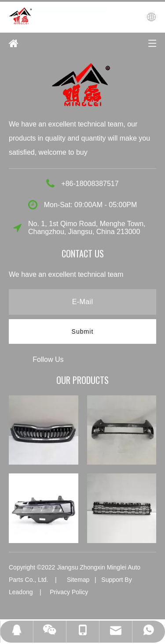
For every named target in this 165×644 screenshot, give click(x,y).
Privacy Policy (69, 592)
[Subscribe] (83, 331)
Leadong (21, 592)
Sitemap (78, 580)
